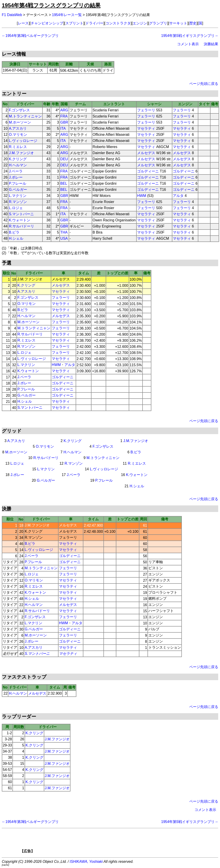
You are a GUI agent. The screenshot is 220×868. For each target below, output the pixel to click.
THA (64, 232)
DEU (64, 159)
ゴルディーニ (148, 171)
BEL (64, 183)
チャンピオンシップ (47, 23)
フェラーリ (146, 110)
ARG (64, 110)
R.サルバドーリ (21, 226)
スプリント (74, 23)
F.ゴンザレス (19, 110)
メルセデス (146, 153)
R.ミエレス (18, 147)
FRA (64, 116)
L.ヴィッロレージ (23, 141)
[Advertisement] (118, 842)
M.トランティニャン (25, 116)
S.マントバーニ (21, 214)
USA (64, 238)
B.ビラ (14, 232)
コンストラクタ (118, 23)
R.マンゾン (18, 202)
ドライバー (94, 23)
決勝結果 (211, 44)
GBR (64, 122)
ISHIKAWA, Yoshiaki (86, 862)
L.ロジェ (16, 208)
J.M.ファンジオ (21, 153)
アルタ (178, 196)
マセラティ (146, 128)
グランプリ (158, 23)
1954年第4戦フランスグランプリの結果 (51, 5)
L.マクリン (18, 196)
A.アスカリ (18, 128)
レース (23, 23)
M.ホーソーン (20, 122)
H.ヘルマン (18, 165)
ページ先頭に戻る (204, 84)
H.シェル (16, 238)
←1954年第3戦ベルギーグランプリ (30, 36)
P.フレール (18, 183)
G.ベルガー (18, 190)
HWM (142, 196)
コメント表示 (188, 44)
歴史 (193, 23)
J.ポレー (16, 177)
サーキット (178, 23)
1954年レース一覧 (67, 15)
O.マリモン (18, 135)
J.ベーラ (16, 171)
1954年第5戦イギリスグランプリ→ (190, 36)
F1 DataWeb (12, 15)
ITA (63, 128)
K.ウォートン (20, 220)
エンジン (140, 23)
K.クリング (18, 159)
